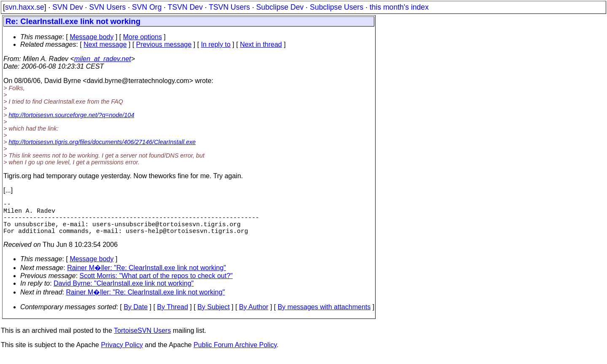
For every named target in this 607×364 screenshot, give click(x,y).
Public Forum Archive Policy (235, 353)
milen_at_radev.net (103, 59)
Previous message (164, 44)
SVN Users (107, 7)
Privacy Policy (122, 353)
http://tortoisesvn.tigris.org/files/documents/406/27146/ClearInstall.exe (102, 142)
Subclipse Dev (280, 7)
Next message (105, 44)
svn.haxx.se (25, 7)
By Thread (173, 315)
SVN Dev (67, 7)
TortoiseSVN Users (142, 339)
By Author (254, 315)
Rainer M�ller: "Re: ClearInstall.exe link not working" (146, 276)
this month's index (399, 7)
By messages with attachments (324, 315)
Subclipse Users (337, 7)
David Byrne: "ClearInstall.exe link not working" (124, 292)
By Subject (213, 315)
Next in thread (261, 44)
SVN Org (147, 7)
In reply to (216, 44)
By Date (136, 315)
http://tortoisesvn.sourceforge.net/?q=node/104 (71, 115)
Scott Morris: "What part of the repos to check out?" (156, 284)
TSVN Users (229, 7)
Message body (91, 37)
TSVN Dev (185, 7)
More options (143, 37)
